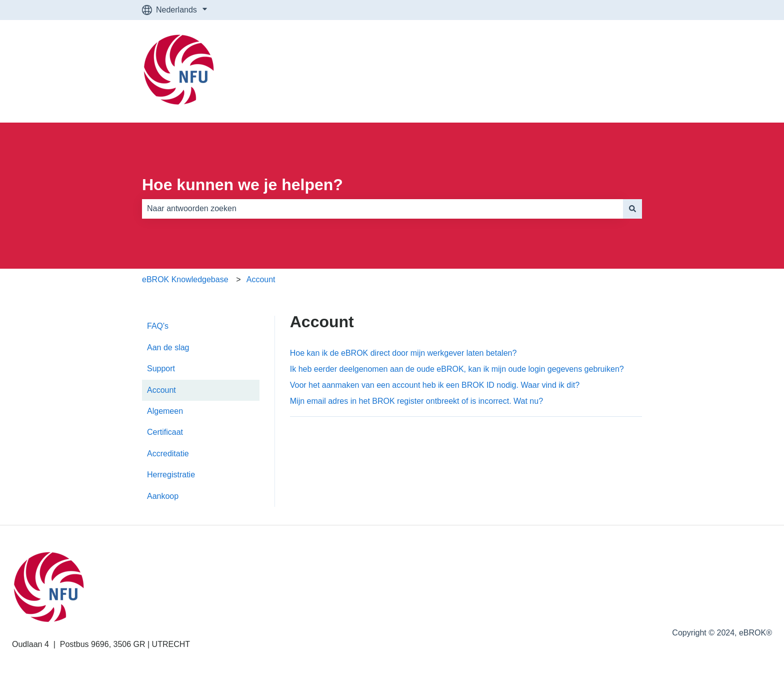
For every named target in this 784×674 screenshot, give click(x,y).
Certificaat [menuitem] (165, 432)
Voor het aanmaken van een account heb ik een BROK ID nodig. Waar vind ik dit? (435, 385)
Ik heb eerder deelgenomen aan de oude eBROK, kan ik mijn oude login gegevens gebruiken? (457, 369)
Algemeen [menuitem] (165, 411)
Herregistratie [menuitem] (171, 475)
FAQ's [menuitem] (158, 326)
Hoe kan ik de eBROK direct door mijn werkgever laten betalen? (403, 353)
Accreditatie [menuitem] (168, 454)
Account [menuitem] (161, 390)
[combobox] (382, 209)
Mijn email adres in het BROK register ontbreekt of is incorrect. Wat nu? (416, 401)
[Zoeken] (632, 209)
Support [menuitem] (161, 369)
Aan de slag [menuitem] (168, 348)
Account (261, 279)
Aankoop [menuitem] (163, 496)
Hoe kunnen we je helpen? (242, 185)
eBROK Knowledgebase (185, 279)
